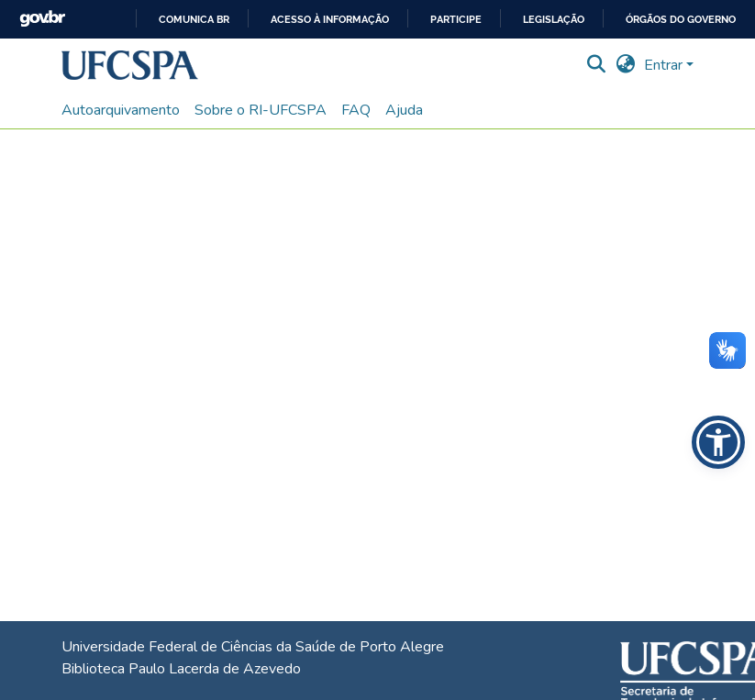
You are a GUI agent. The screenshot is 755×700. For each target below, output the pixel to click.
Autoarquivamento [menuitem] (121, 110)
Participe (456, 20)
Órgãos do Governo (681, 20)
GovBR (42, 19)
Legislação (554, 20)
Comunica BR (194, 20)
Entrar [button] (665, 65)
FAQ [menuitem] (356, 110)
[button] (130, 65)
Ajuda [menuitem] (404, 110)
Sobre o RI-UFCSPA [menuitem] (261, 110)
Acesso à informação (330, 20)
